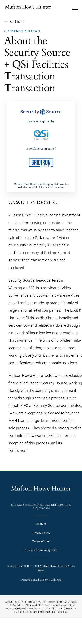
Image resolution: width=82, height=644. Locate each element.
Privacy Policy (41, 533)
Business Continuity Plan (41, 550)
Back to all (14, 22)
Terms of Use (41, 541)
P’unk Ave (55, 580)
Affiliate (41, 524)
